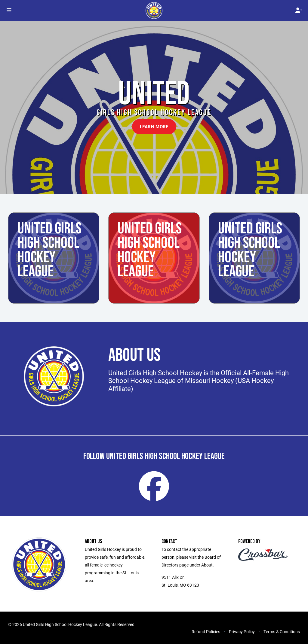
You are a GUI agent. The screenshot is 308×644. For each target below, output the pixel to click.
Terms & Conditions (282, 632)
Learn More (154, 126)
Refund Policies (206, 632)
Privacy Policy (242, 632)
